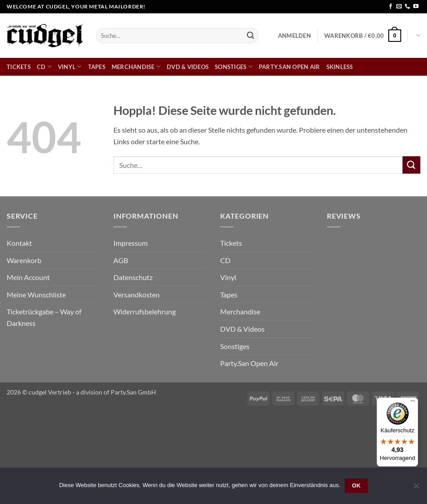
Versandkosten (137, 295)
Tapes (97, 67)
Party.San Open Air (290, 67)
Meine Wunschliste (36, 295)
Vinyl (70, 67)
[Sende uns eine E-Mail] (399, 7)
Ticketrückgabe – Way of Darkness (44, 317)
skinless (340, 67)
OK (356, 486)
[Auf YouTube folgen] (416, 7)
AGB (121, 260)
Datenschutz (133, 277)
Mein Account (28, 277)
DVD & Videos (188, 67)
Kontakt (19, 243)
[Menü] (413, 403)
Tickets (19, 67)
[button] (294, 36)
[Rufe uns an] (407, 7)
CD (44, 67)
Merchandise (136, 67)
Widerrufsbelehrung (145, 311)
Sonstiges (234, 67)
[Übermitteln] (250, 36)
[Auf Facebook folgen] (391, 7)
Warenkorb (24, 260)
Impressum (131, 243)
